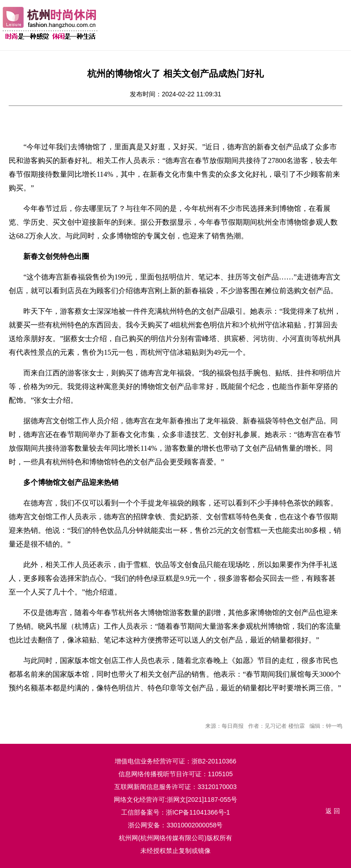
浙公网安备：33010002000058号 (175, 825)
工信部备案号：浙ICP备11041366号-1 (175, 812)
